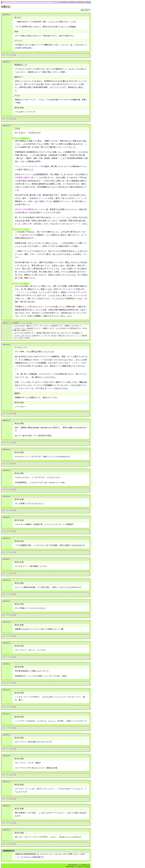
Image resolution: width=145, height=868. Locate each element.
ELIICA (62, 254)
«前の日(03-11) (65, 2)
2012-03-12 (6, 517)
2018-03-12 (6, 643)
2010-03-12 (6, 470)
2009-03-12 (6, 450)
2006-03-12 (6, 126)
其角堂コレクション (77, 198)
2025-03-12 (6, 806)
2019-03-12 (6, 664)
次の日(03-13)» (80, 2)
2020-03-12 (6, 690)
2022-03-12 (6, 735)
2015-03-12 (6, 580)
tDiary (79, 865)
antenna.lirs (45, 854)
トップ (56, 2)
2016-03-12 (6, 601)
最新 (72, 2)
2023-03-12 (6, 756)
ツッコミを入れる (9, 55)
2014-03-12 (6, 559)
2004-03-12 (6, 15)
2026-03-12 (6, 830)
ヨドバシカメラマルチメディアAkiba (30, 166)
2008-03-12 (6, 421)
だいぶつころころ (60, 217)
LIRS (25, 857)
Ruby (76, 867)
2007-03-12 (6, 345)
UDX (34, 251)
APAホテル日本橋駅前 (24, 209)
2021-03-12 (6, 714)
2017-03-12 (6, 622)
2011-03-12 (6, 496)
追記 (87, 2)
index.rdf (61, 854)
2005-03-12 (6, 62)
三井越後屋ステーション (38, 198)
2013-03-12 (6, 538)
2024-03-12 (6, 782)
